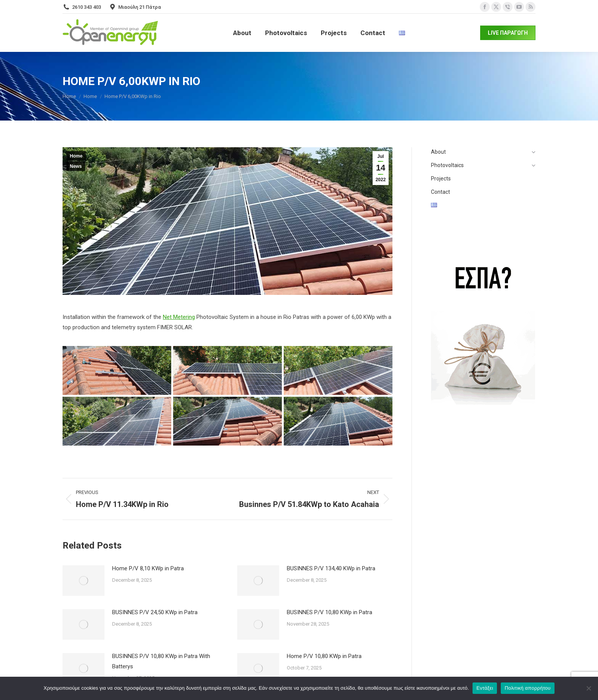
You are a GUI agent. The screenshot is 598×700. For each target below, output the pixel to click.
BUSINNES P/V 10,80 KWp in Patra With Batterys (161, 661)
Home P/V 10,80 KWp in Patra (324, 656)
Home (76, 156)
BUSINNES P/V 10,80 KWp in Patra (330, 612)
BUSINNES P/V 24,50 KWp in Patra (155, 612)
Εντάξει (485, 688)
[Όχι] (588, 688)
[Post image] (84, 581)
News (76, 166)
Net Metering (179, 317)
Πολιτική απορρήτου (527, 688)
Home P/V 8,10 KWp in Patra (148, 568)
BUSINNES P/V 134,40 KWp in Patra (331, 568)
